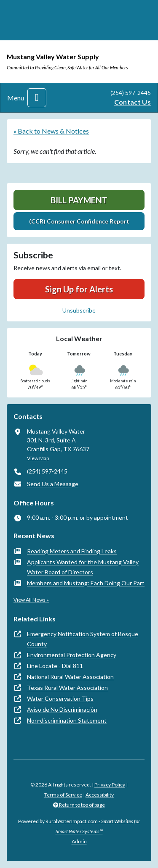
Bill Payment (79, 200)
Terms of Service (63, 795)
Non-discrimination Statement (67, 720)
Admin (79, 841)
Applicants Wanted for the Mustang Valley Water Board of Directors (83, 567)
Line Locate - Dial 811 (55, 666)
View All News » (31, 600)
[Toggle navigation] (37, 98)
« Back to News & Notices (51, 131)
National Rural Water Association (70, 677)
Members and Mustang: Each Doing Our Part (86, 583)
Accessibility (100, 795)
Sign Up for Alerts (79, 289)
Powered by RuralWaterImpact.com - (79, 826)
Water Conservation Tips (60, 698)
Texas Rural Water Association (67, 688)
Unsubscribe (79, 310)
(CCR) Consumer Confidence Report (79, 221)
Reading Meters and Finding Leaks (72, 551)
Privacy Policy (110, 785)
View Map (38, 458)
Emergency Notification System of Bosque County (83, 639)
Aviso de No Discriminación (62, 709)
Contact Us (133, 102)
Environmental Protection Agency (72, 655)
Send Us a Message (53, 484)
